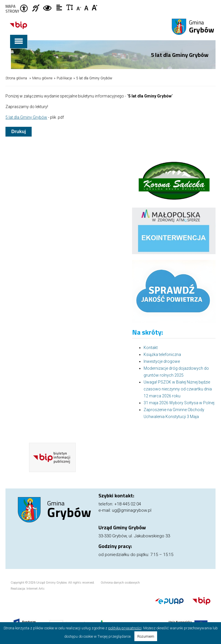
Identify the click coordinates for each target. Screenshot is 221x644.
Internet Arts (36, 589)
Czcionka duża (95, 7)
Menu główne (42, 78)
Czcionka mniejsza (79, 7)
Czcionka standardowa (87, 7)
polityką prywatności (125, 628)
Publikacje (64, 78)
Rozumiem (146, 636)
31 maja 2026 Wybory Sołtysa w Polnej (179, 403)
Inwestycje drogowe (162, 361)
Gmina (202, 27)
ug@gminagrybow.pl (132, 510)
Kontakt (151, 348)
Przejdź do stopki (111, 0)
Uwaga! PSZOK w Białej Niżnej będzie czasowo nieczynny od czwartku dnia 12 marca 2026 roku (178, 389)
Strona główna (16, 78)
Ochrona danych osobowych (120, 583)
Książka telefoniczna (162, 354)
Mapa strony (12, 9)
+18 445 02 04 (128, 504)
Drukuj (19, 132)
